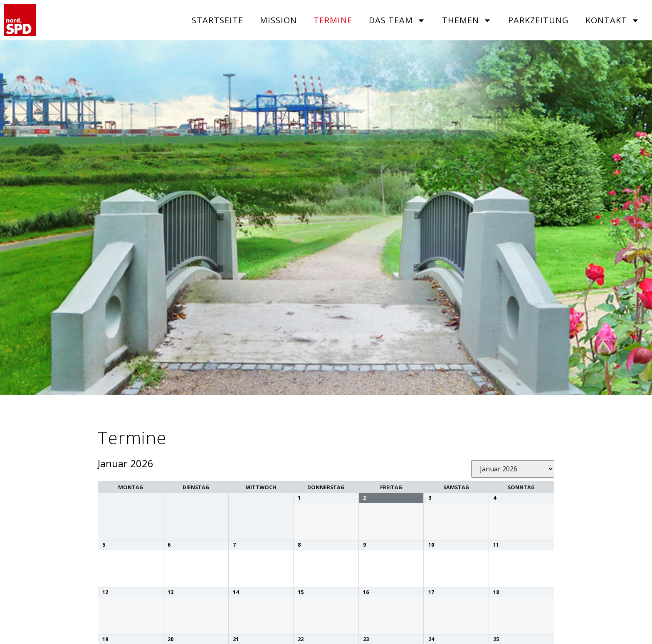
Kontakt (612, 20)
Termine (333, 20)
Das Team (397, 20)
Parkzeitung (538, 20)
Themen (467, 20)
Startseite (217, 20)
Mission (278, 20)
